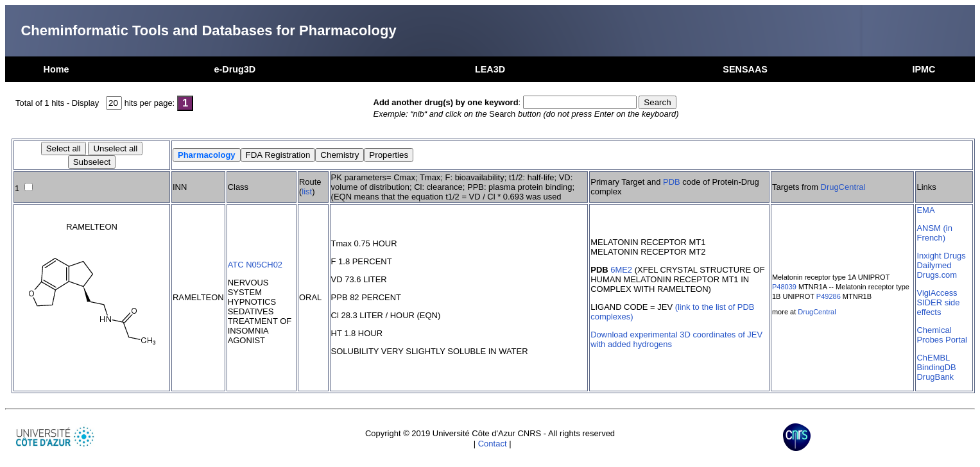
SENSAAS (745, 69)
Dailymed (934, 265)
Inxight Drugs (941, 256)
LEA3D (490, 69)
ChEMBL (933, 358)
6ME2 (621, 270)
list (307, 191)
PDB (672, 182)
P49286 (829, 296)
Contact (493, 444)
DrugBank (935, 377)
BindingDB (936, 367)
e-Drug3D (235, 69)
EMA (925, 210)
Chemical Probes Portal (941, 335)
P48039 (784, 287)
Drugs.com (937, 275)
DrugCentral (843, 187)
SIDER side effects (938, 307)
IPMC (924, 69)
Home (56, 69)
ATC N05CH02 (255, 265)
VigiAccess (937, 293)
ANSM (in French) (934, 233)
